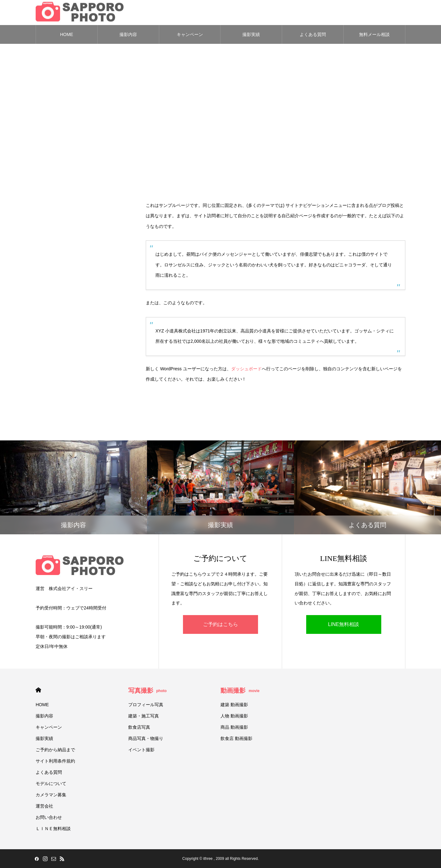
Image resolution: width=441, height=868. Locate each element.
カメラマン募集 (51, 795)
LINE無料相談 (344, 625)
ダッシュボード (246, 369)
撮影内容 (128, 34)
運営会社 (44, 806)
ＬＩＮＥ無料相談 (53, 829)
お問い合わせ (49, 817)
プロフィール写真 (146, 705)
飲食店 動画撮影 (236, 738)
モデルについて (51, 783)
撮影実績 (251, 34)
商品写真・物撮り (146, 738)
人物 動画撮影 (234, 716)
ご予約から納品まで (55, 750)
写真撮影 (147, 691)
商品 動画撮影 (234, 727)
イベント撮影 (141, 750)
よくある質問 (313, 34)
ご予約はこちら (220, 625)
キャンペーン (190, 34)
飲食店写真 (139, 727)
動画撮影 (240, 691)
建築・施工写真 (144, 716)
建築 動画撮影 (234, 705)
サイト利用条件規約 (55, 761)
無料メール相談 (374, 34)
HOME (67, 34)
